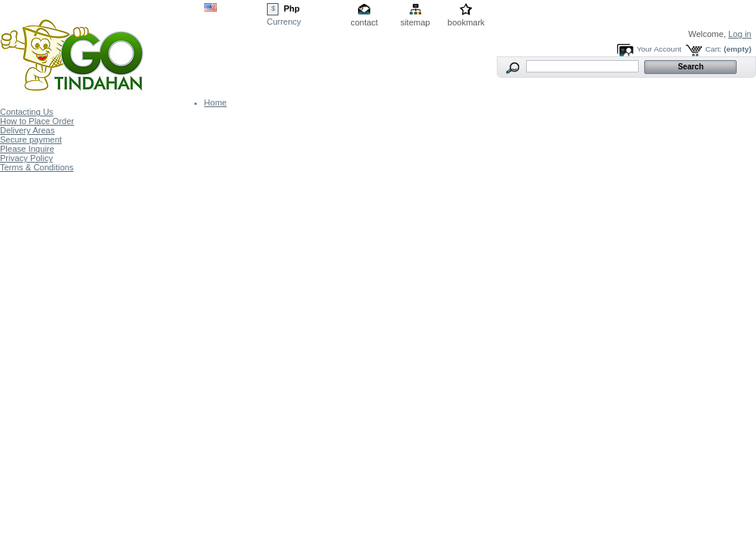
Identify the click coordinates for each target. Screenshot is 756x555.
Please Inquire (27, 149)
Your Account (659, 49)
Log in (740, 34)
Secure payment (31, 140)
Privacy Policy (26, 158)
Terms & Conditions (37, 167)
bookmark (466, 22)
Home (216, 103)
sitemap (415, 22)
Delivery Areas (27, 130)
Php (292, 8)
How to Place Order (37, 121)
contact (364, 22)
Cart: (713, 49)
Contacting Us (27, 112)
